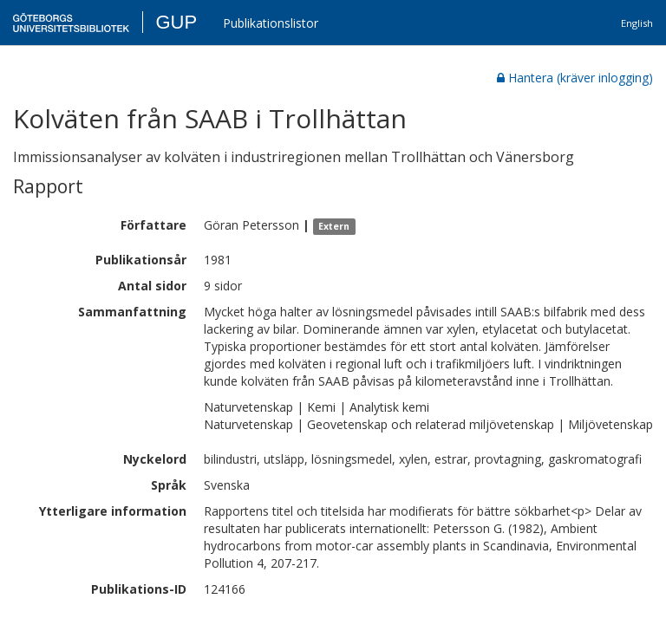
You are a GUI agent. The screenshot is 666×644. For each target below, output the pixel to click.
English (637, 23)
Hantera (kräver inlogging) (575, 78)
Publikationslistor (271, 23)
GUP (176, 22)
